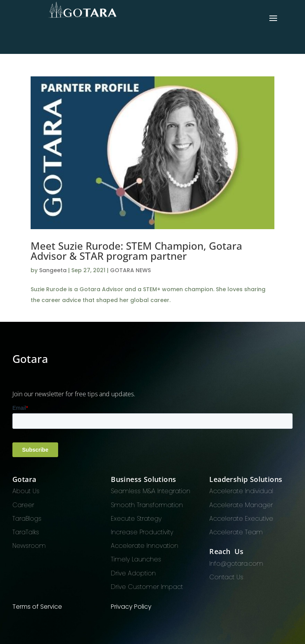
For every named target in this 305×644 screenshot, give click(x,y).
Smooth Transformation (147, 505)
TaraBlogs (27, 519)
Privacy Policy (131, 607)
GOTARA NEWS (130, 270)
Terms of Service (37, 607)
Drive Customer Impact (147, 587)
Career (23, 505)
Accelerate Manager (241, 505)
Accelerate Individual (241, 491)
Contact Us (226, 577)
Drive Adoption (133, 573)
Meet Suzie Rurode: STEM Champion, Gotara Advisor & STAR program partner (136, 251)
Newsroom (29, 546)
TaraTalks (26, 532)
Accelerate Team (236, 532)
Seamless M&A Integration (151, 491)
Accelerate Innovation (145, 546)
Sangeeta (53, 270)
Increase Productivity (142, 532)
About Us (26, 491)
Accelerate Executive (241, 519)
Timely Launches (136, 559)
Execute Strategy (136, 519)
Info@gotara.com (236, 564)
